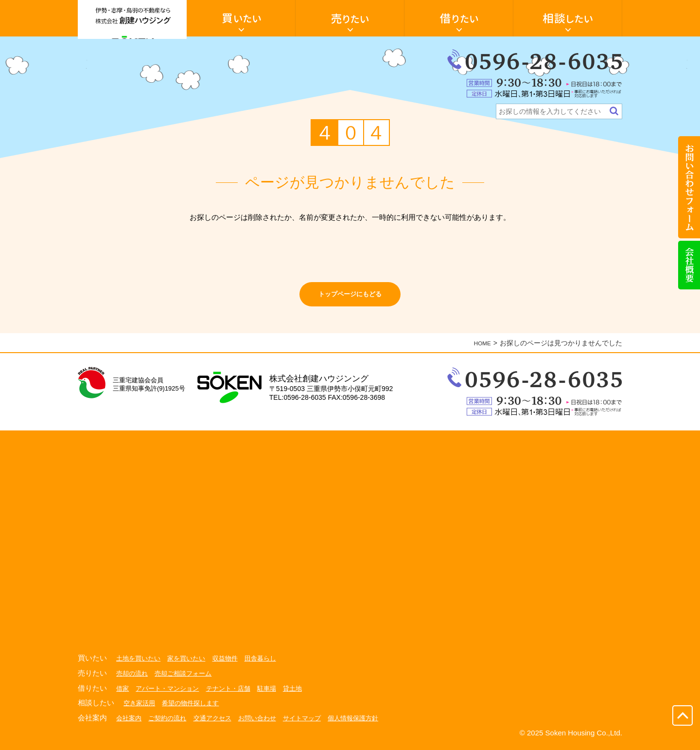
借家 (123, 693)
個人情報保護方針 (368, 722)
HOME (481, 348)
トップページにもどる (350, 296)
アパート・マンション (171, 693)
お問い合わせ (266, 722)
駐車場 (277, 693)
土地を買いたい (140, 663)
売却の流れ (133, 678)
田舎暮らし (270, 663)
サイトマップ (314, 722)
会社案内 (130, 722)
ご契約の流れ (171, 722)
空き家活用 (140, 707)
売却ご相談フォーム (188, 678)
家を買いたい (191, 663)
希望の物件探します (195, 707)
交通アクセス (219, 722)
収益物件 (232, 663)
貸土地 (304, 693)
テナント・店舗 (236, 693)
